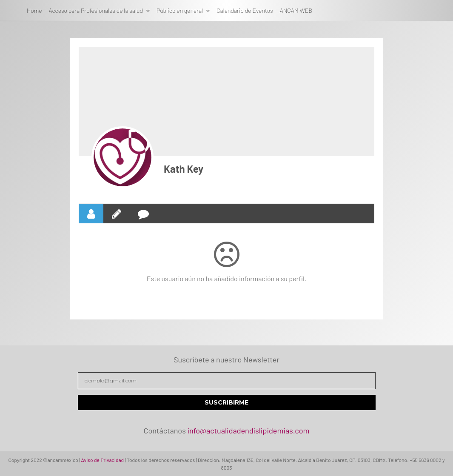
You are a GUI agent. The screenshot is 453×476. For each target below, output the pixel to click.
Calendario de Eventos (245, 10)
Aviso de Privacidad (103, 460)
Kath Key (184, 169)
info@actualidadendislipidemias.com (248, 430)
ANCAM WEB (296, 10)
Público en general (180, 10)
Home (34, 10)
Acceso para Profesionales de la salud (96, 10)
